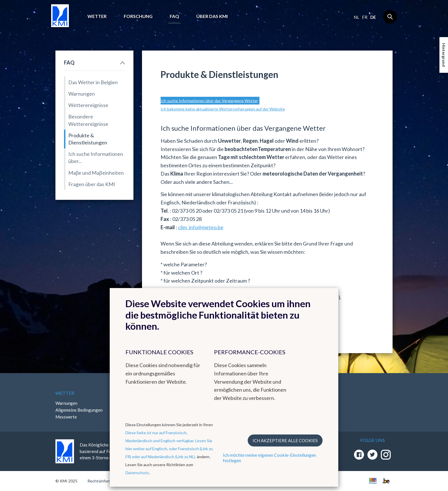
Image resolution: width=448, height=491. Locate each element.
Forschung (138, 16)
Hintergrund (444, 55)
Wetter (97, 16)
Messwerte (66, 417)
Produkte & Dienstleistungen (88, 139)
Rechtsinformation (104, 481)
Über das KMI (212, 16)
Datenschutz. (137, 473)
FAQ (174, 16)
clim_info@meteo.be (201, 227)
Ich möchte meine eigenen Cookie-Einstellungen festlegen (269, 458)
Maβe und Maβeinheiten (96, 173)
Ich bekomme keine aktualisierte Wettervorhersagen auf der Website (223, 109)
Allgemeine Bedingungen (79, 410)
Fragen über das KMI (92, 184)
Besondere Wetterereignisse (88, 120)
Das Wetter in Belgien (93, 82)
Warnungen (82, 94)
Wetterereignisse (88, 105)
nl (356, 17)
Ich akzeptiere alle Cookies (285, 440)
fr (365, 17)
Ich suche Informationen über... (96, 157)
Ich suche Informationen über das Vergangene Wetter (209, 101)
